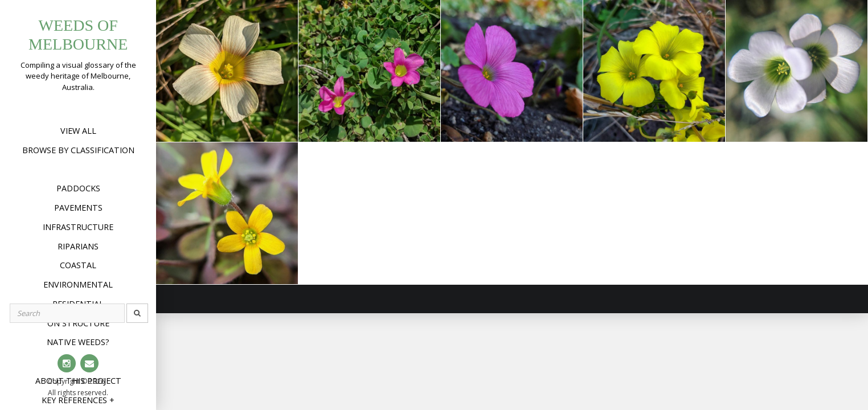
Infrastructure (78, 227)
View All (78, 131)
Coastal (78, 265)
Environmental (78, 284)
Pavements (78, 208)
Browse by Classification (78, 150)
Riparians (78, 246)
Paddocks (78, 188)
